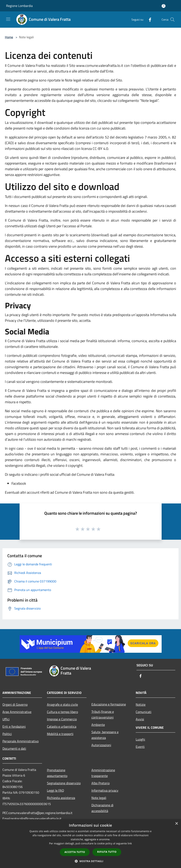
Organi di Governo (15, 704)
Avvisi (140, 719)
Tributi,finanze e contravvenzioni (103, 714)
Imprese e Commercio (62, 719)
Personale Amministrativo (21, 741)
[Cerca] (172, 20)
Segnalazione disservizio (64, 783)
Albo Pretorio (100, 783)
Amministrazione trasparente (103, 773)
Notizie (141, 704)
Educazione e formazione (109, 704)
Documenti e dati (14, 748)
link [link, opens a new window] (130, 843)
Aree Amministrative (17, 712)
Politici (7, 734)
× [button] (176, 824)
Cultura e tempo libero (62, 712)
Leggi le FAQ (56, 790)
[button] (91, 861)
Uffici (6, 719)
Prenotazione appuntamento (57, 773)
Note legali (99, 798)
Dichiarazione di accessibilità (102, 808)
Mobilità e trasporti (60, 734)
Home (9, 37)
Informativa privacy (105, 790)
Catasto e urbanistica (62, 726)
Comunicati (144, 712)
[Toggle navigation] (8, 19)
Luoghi (140, 739)
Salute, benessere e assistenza (105, 735)
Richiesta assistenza (61, 798)
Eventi (140, 747)
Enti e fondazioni (14, 726)
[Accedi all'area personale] (164, 6)
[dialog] (90, 844)
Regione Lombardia (19, 6)
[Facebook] (148, 19)
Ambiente (98, 725)
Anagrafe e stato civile (62, 704)
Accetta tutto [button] (75, 852)
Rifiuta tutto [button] (107, 852)
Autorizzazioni (101, 745)
